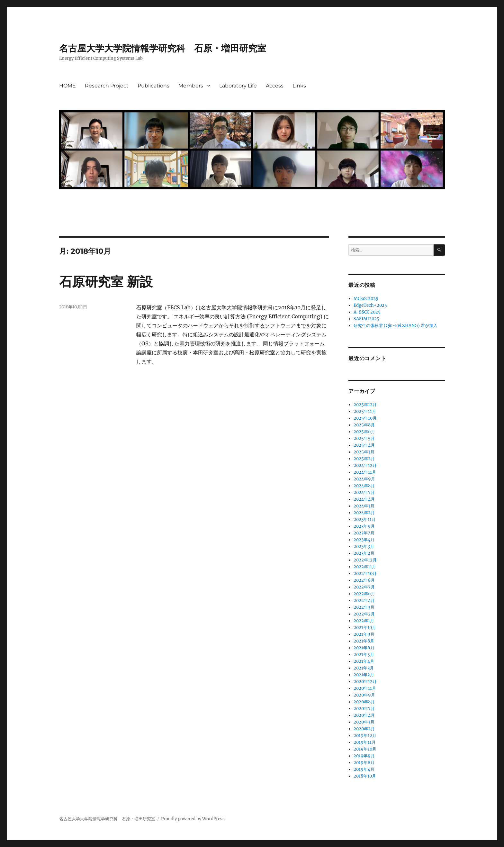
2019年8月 (364, 763)
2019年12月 (365, 736)
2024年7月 (364, 492)
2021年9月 (364, 634)
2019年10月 (365, 749)
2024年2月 (364, 513)
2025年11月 (365, 411)
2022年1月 (364, 621)
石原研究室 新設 (106, 282)
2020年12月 (365, 682)
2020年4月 (364, 715)
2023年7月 (364, 533)
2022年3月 (364, 607)
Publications (153, 86)
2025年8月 (364, 425)
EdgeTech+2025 (370, 305)
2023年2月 (364, 553)
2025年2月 (364, 459)
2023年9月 (364, 526)
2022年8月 (364, 580)
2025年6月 (364, 432)
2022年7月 (364, 587)
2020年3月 (364, 722)
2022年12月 (365, 560)
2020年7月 (364, 709)
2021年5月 (364, 655)
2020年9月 (364, 695)
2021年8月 (364, 641)
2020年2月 (364, 729)
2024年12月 (365, 465)
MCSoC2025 (366, 299)
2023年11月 (365, 519)
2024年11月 (365, 472)
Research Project (107, 86)
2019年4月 (364, 769)
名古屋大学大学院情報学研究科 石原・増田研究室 (163, 48)
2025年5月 (364, 438)
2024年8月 (364, 486)
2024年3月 (364, 506)
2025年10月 (365, 418)
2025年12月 (365, 405)
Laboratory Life (238, 86)
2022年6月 (364, 594)
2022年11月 (365, 567)
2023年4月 (364, 540)
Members (191, 86)
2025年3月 (364, 452)
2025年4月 (364, 445)
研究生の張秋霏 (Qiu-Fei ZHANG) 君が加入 (396, 326)
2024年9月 (364, 479)
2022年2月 (364, 614)
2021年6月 (364, 648)
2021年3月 (364, 668)
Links (299, 86)
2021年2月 (364, 675)
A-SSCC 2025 (367, 312)
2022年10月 (365, 574)
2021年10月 (365, 628)
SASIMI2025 (366, 319)
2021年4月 (364, 661)
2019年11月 (365, 742)
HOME (67, 86)
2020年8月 (364, 702)
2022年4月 (364, 601)
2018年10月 (365, 776)
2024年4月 (364, 499)
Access (275, 86)
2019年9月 (364, 756)
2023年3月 (364, 546)
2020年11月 (365, 688)
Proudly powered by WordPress (193, 819)
